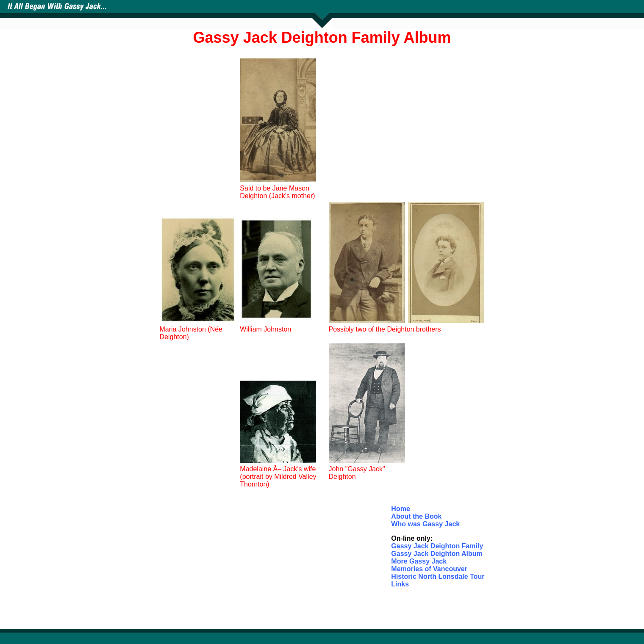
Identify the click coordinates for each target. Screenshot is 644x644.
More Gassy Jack (419, 561)
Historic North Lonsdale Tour (438, 576)
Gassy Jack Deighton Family (437, 546)
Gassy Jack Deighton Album (437, 554)
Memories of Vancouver (429, 569)
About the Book (416, 516)
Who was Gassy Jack (425, 524)
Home (400, 509)
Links (400, 584)
